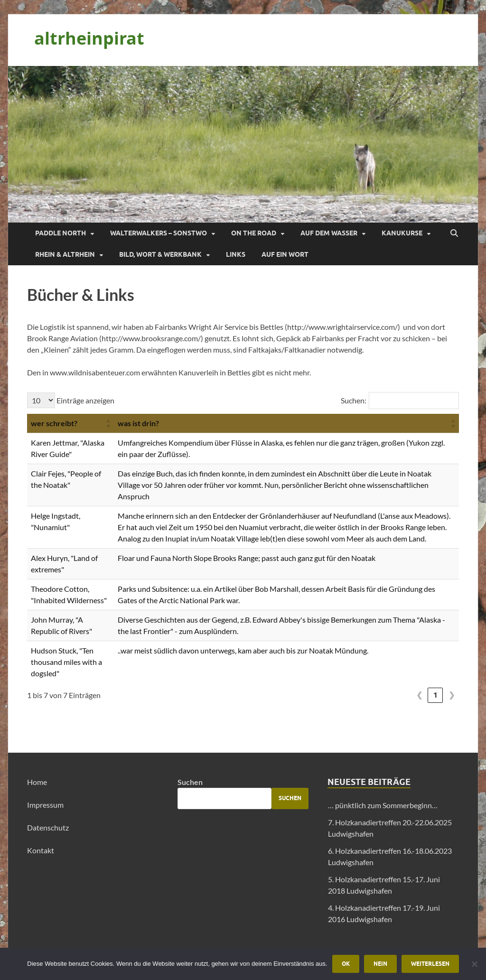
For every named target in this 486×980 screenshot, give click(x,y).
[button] (108, 423)
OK (346, 964)
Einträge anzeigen (85, 400)
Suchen (190, 782)
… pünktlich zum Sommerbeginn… (383, 805)
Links (236, 254)
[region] (243, 144)
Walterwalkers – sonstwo (159, 233)
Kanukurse (402, 233)
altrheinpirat (89, 38)
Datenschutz (48, 827)
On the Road (254, 233)
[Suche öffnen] (454, 233)
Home (37, 782)
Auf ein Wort (285, 254)
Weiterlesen (430, 964)
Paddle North (61, 233)
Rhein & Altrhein (65, 254)
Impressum (45, 805)
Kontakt (41, 850)
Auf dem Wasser (329, 233)
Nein (380, 964)
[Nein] (474, 964)
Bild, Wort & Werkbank (160, 254)
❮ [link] (419, 695)
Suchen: (354, 400)
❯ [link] (452, 695)
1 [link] (435, 695)
